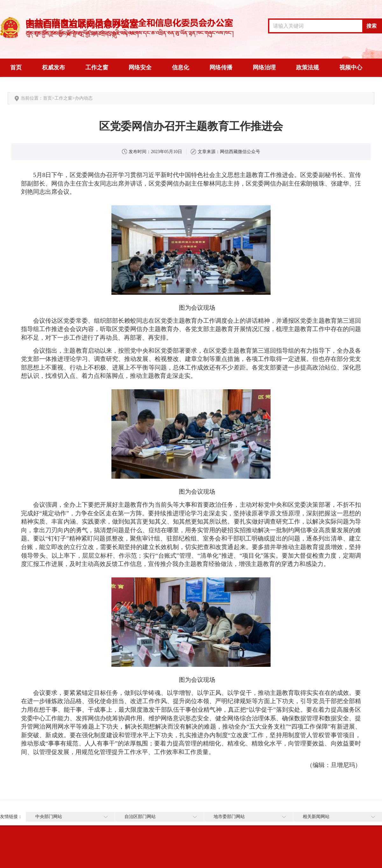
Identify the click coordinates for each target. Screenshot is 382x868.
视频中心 (351, 67)
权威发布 (53, 67)
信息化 (180, 67)
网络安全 (140, 67)
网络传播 (221, 67)
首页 (16, 67)
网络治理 (264, 67)
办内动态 (84, 98)
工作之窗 (97, 67)
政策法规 (308, 67)
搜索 (371, 26)
